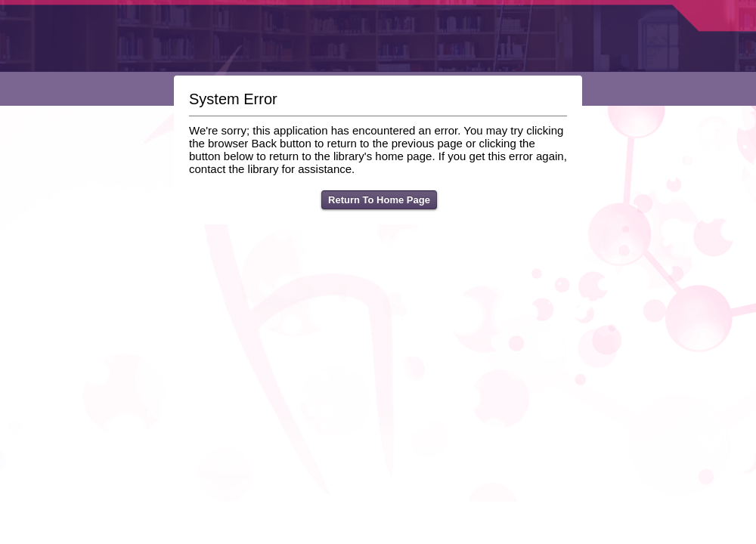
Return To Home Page (379, 200)
